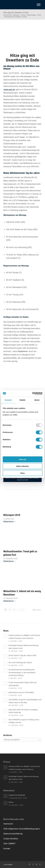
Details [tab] (23, 400)
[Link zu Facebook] (33, 864)
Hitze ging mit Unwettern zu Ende (16, 13)
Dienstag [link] (7, 106)
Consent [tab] (8, 400)
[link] (11, 66)
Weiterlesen (10, 522)
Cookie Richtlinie (11, 839)
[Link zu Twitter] (29, 864)
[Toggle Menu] (39, 5)
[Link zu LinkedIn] (36, 864)
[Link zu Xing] (40, 864)
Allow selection (22, 466)
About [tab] (37, 400)
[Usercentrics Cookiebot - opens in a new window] (32, 393)
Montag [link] (11, 66)
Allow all (22, 459)
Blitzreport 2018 (12, 515)
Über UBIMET (9, 844)
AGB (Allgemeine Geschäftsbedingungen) (22, 829)
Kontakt (7, 849)
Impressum (8, 824)
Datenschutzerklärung (13, 834)
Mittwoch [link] (7, 355)
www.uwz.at (9, 90)
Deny (22, 473)
